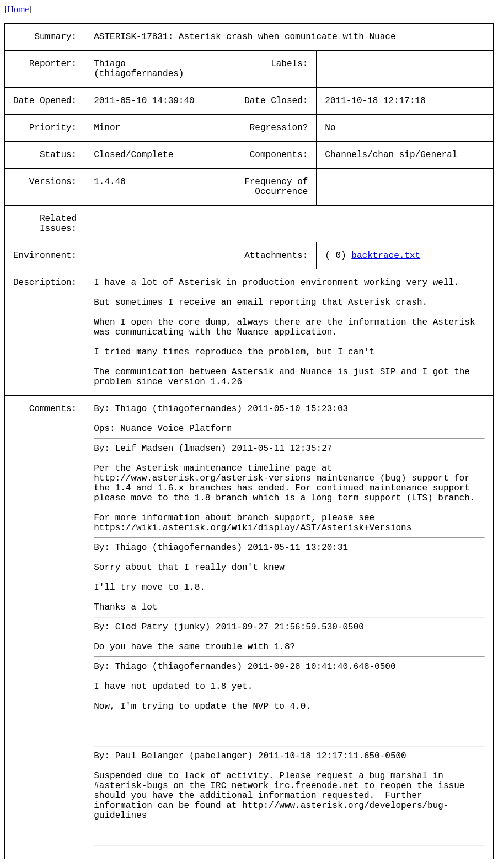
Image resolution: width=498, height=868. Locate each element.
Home (18, 9)
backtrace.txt (386, 256)
